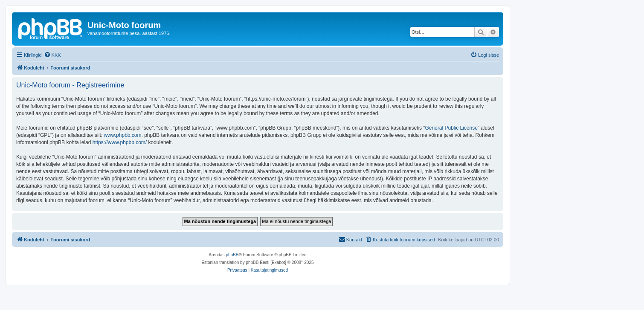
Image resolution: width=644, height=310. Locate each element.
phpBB (232, 255)
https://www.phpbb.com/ (120, 142)
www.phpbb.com (122, 135)
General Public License (451, 128)
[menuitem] (52, 55)
